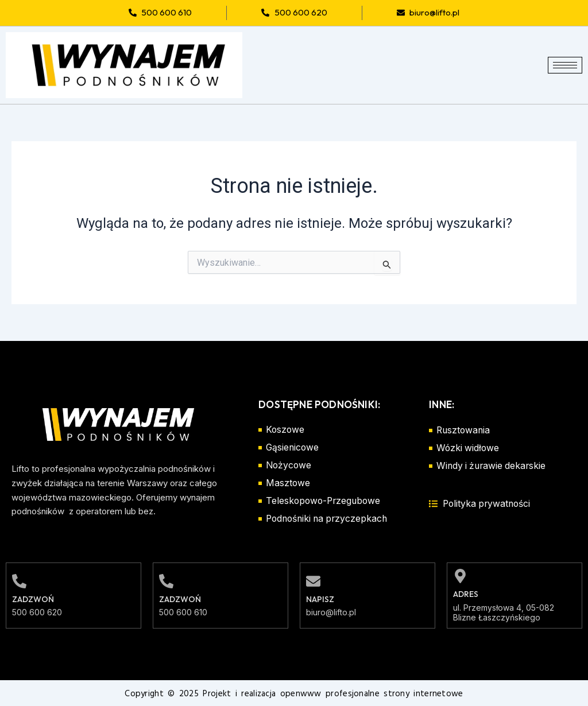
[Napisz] (313, 581)
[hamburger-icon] (565, 65)
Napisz (320, 599)
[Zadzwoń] (19, 581)
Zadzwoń (33, 599)
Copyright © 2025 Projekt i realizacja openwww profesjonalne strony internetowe (294, 693)
